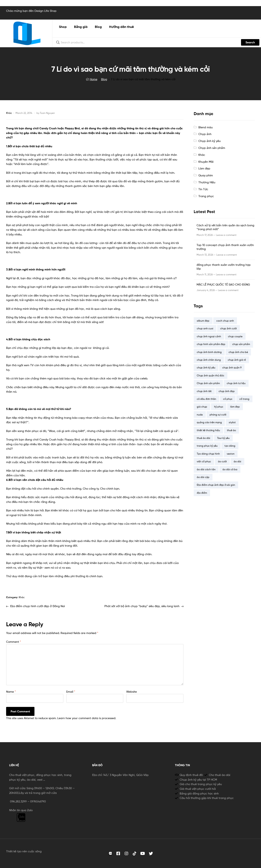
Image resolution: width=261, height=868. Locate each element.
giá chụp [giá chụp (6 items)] (202, 407)
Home (93, 79)
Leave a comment (226, 235)
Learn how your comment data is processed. (87, 718)
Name (11, 692)
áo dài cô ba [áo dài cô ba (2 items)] (230, 469)
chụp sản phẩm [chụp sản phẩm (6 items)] (241, 344)
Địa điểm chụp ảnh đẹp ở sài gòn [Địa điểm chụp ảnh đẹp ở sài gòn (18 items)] (216, 485)
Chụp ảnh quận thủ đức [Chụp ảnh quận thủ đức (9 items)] (211, 375)
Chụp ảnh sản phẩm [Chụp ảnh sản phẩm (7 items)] (208, 383)
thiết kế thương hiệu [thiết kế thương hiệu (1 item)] (208, 430)
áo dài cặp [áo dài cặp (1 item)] (203, 477)
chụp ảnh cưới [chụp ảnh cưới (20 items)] (228, 328)
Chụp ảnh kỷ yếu (210, 141)
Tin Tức (203, 189)
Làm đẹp (204, 168)
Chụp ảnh (205, 134)
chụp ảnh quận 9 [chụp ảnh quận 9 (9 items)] (232, 368)
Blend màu (206, 127)
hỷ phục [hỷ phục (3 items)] (219, 407)
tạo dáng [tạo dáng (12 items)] (230, 446)
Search (250, 42)
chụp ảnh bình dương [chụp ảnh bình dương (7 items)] (209, 352)
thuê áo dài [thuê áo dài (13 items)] (203, 438)
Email (71, 692)
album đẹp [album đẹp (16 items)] (203, 321)
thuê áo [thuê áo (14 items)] (231, 430)
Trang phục (206, 196)
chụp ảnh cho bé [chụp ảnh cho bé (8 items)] (238, 352)
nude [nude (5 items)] (200, 415)
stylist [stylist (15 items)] (232, 422)
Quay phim (206, 175)
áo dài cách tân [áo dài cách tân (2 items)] (206, 469)
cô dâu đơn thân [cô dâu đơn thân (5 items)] (206, 399)
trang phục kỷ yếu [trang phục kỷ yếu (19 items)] (207, 446)
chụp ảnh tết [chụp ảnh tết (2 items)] (204, 391)
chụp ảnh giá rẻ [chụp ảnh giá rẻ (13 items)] (237, 360)
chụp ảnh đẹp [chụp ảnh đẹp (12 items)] (227, 391)
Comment (14, 642)
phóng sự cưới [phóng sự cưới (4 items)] (218, 415)
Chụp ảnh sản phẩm (212, 148)
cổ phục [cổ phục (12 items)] (228, 399)
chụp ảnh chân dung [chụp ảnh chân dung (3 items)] (209, 360)
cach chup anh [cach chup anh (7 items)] (225, 321)
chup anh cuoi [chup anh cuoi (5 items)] (205, 328)
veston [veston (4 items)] (231, 454)
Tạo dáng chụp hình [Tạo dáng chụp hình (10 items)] (208, 454)
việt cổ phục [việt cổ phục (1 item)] (204, 461)
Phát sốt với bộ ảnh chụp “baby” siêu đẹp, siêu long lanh (142, 606)
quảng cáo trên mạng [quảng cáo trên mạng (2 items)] (209, 422)
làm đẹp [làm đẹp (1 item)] (235, 407)
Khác (9, 113)
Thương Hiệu (207, 182)
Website (132, 692)
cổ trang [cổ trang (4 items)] (244, 399)
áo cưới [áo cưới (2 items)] (222, 461)
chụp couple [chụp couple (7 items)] (235, 336)
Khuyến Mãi (206, 162)
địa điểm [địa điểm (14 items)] (202, 493)
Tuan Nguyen (47, 113)
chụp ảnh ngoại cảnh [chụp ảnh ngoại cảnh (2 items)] (209, 336)
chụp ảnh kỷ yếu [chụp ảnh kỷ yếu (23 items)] (206, 368)
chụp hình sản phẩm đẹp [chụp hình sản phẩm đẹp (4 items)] (211, 344)
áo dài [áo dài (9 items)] (237, 461)
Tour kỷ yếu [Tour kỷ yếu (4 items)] (223, 438)
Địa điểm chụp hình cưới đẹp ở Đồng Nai (37, 606)
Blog (104, 79)
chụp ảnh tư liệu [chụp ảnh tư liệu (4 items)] (236, 383)
